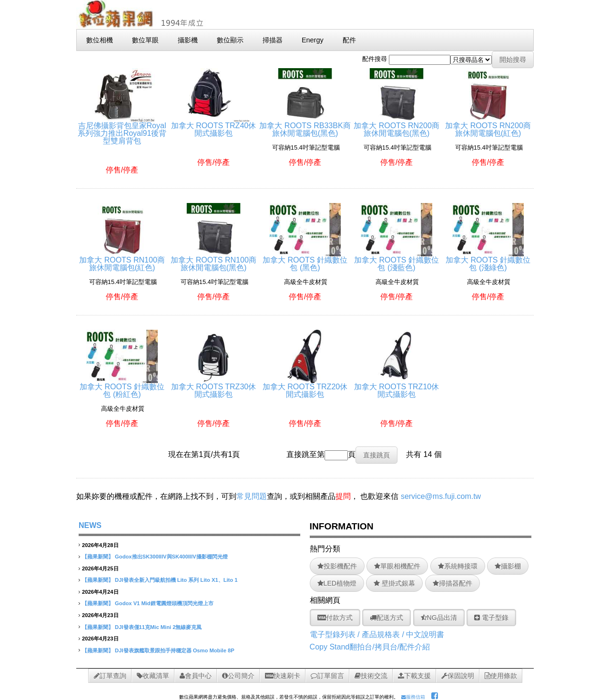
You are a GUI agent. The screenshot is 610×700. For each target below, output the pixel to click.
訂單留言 (327, 676)
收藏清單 (153, 676)
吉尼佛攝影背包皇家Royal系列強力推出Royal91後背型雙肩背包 (122, 129)
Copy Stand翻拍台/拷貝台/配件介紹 (370, 647)
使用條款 (501, 676)
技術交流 (371, 676)
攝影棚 (508, 566)
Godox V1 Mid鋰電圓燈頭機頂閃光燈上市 (164, 603)
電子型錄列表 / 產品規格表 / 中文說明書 (377, 634)
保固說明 (458, 676)
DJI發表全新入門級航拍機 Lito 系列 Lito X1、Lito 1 (176, 580)
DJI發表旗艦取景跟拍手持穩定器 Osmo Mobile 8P (175, 650)
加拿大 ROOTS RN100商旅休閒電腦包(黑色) (213, 260)
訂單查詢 (110, 676)
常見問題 (252, 496)
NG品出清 (439, 618)
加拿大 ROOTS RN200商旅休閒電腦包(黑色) (396, 126)
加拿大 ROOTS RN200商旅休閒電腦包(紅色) (488, 126)
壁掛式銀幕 (394, 583)
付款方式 (335, 618)
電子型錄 (491, 618)
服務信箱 (413, 697)
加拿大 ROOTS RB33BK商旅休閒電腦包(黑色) (305, 126)
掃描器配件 (452, 583)
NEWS (90, 525)
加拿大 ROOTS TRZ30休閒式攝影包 (213, 387)
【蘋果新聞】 (98, 557)
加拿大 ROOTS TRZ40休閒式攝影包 (213, 126)
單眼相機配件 (397, 566)
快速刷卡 (283, 676)
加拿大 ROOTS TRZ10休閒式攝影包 (396, 387)
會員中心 (196, 676)
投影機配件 (337, 566)
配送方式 (386, 618)
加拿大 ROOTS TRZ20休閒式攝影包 (305, 387)
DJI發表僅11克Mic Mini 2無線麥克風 (158, 627)
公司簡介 (238, 676)
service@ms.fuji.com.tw (441, 496)
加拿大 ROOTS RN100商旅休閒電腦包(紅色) (122, 260)
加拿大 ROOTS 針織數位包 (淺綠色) (488, 260)
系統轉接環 (458, 566)
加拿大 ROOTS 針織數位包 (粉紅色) (122, 387)
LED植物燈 (337, 583)
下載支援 (414, 676)
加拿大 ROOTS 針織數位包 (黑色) (305, 260)
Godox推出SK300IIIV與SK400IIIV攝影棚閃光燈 (171, 557)
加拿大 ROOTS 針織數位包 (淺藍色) (396, 260)
